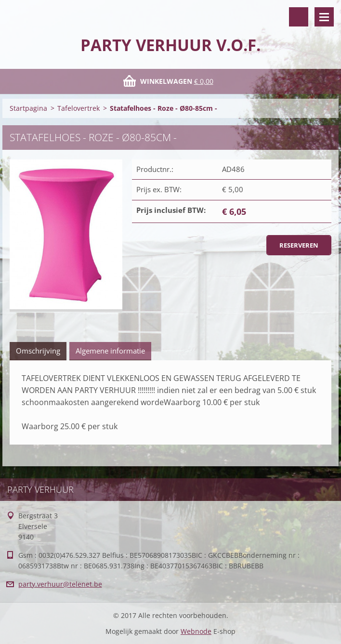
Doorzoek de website (299, 17)
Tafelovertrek (79, 108)
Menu (324, 17)
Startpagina (28, 108)
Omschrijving (38, 351)
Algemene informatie (110, 351)
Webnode (196, 631)
